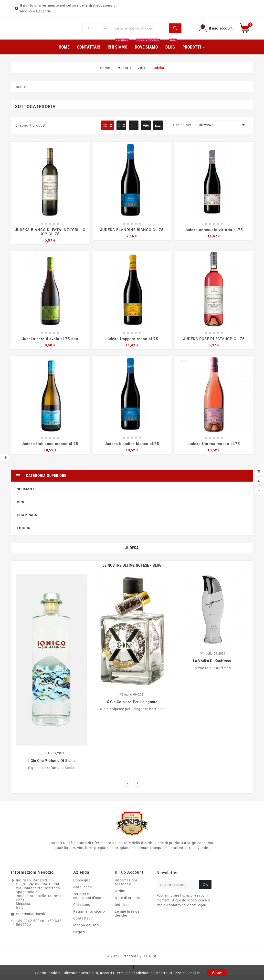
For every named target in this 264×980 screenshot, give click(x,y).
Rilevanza (223, 129)
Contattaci (83, 923)
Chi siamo (82, 909)
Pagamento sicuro (89, 916)
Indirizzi (122, 909)
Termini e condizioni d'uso (87, 900)
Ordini (120, 896)
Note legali (83, 892)
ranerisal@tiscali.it (32, 919)
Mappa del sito (86, 930)
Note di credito (128, 902)
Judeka (132, 553)
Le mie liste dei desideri (128, 918)
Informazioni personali (126, 887)
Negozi (79, 937)
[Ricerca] (140, 30)
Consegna (82, 885)
